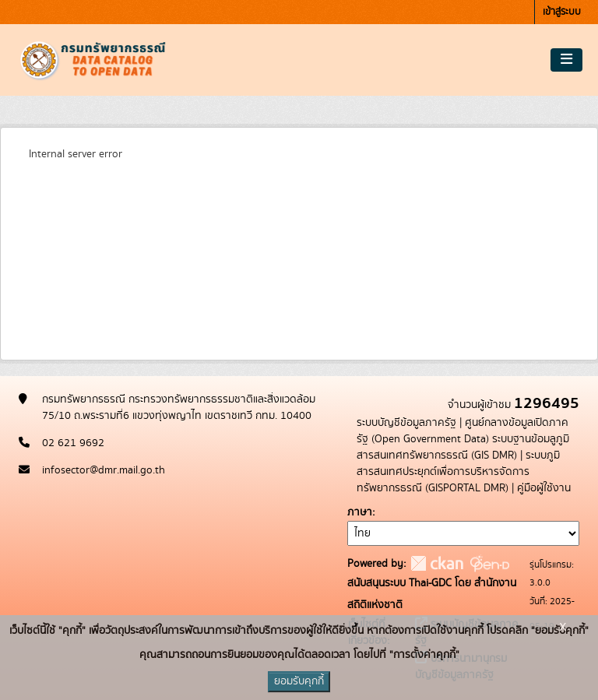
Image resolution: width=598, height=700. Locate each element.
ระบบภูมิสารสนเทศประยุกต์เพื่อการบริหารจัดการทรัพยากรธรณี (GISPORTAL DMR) (458, 472)
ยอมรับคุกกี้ (299, 681)
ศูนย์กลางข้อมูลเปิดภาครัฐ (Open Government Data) (463, 431)
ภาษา (360, 512)
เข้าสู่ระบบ (562, 12)
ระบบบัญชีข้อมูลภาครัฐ (406, 423)
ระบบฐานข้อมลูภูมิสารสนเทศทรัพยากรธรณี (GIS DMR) (463, 447)
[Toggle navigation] (566, 60)
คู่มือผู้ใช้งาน (544, 488)
